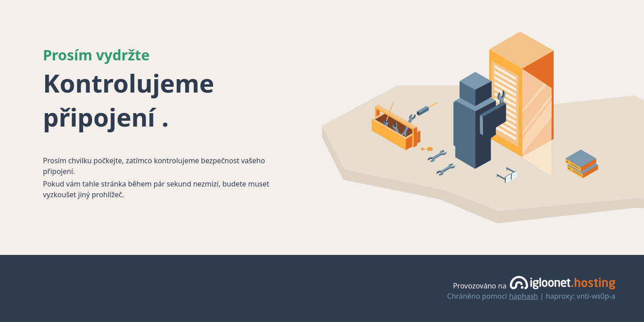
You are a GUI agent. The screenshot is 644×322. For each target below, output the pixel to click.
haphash (523, 296)
